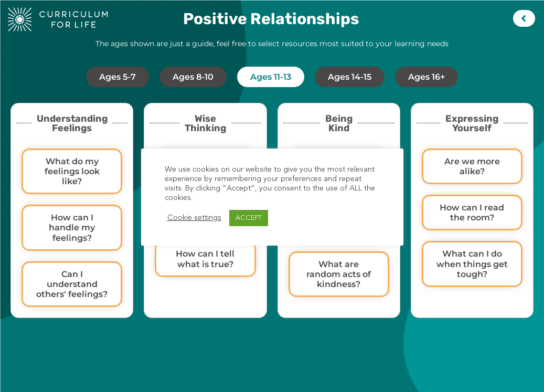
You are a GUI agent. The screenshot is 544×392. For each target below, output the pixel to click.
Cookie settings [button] (194, 218)
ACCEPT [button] (249, 218)
